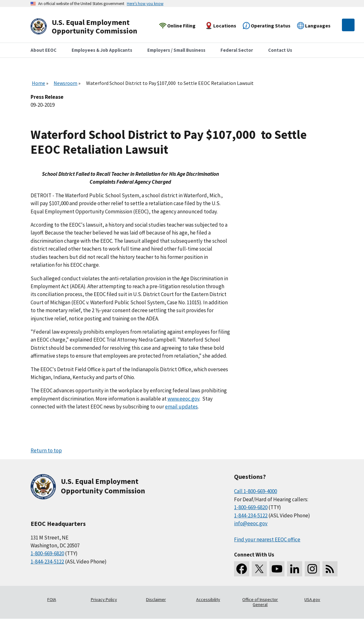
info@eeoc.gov (251, 523)
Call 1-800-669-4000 (255, 491)
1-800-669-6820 (47, 553)
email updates (181, 407)
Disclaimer (156, 599)
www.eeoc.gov (183, 399)
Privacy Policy (104, 599)
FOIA (52, 599)
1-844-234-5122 (47, 562)
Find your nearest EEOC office (267, 539)
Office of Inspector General (260, 602)
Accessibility (208, 599)
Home (38, 83)
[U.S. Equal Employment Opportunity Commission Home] (91, 27)
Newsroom (65, 83)
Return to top (46, 450)
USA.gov (312, 599)
